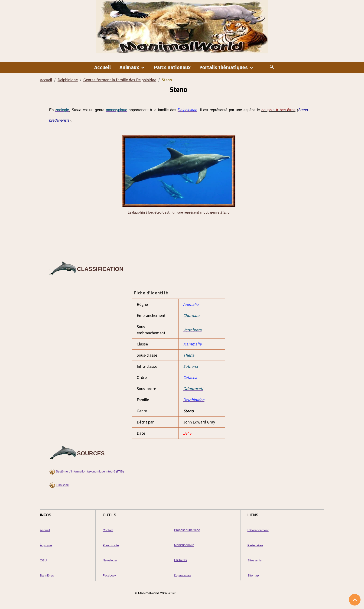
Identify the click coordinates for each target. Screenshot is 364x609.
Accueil (102, 68)
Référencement (258, 530)
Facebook (109, 575)
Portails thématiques (224, 68)
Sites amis (255, 560)
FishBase (62, 485)
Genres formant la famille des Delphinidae (120, 80)
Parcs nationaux (172, 68)
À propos (46, 545)
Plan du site (111, 545)
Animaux (130, 68)
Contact (108, 530)
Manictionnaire (184, 545)
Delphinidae (68, 80)
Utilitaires (180, 560)
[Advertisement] (179, 238)
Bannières (47, 575)
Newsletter (110, 560)
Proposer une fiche (187, 530)
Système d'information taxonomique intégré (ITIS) (90, 471)
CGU (43, 560)
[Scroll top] (355, 600)
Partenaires (255, 545)
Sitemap (253, 575)
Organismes (182, 575)
